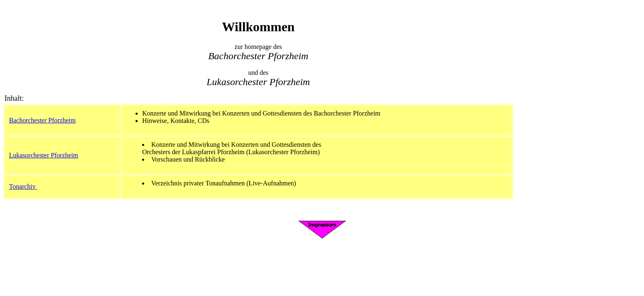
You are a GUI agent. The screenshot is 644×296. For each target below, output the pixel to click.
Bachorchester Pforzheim (42, 120)
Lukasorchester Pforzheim (44, 155)
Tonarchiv (23, 186)
